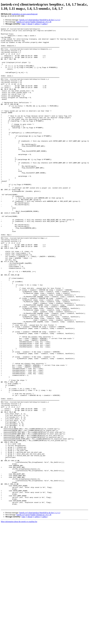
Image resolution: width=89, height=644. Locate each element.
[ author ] (45, 24)
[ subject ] (37, 24)
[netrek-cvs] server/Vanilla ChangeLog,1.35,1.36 (34, 22)
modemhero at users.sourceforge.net (25, 14)
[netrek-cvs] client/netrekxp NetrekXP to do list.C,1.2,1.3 (40, 20)
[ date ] (24, 24)
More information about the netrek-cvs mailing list (19, 618)
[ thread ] (30, 24)
